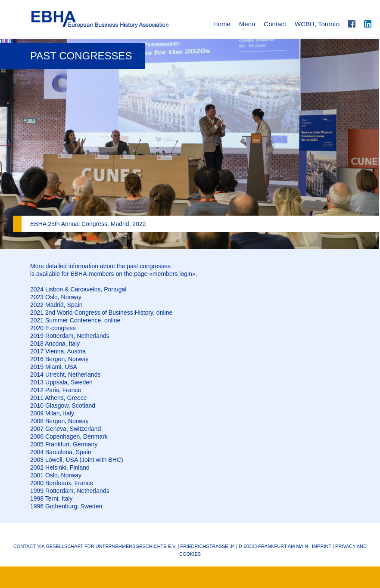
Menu (247, 24)
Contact (275, 24)
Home (222, 24)
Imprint (322, 546)
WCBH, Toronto (317, 24)
